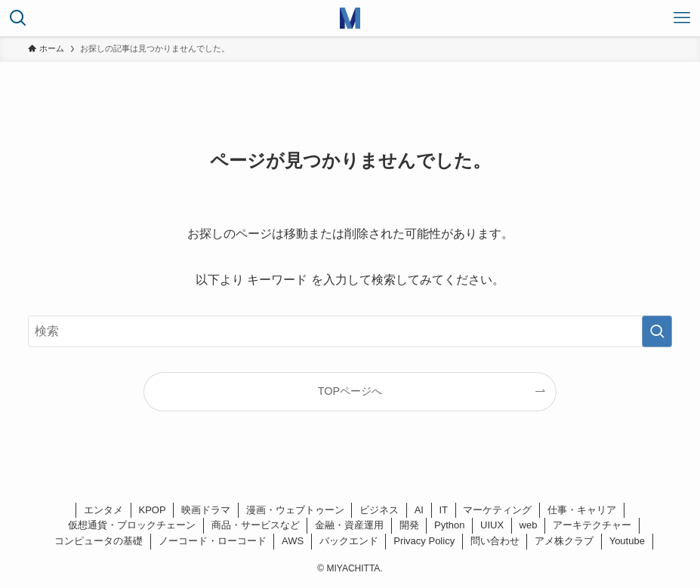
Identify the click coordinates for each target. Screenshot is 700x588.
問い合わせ (495, 541)
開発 (409, 525)
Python (449, 525)
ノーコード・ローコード (213, 541)
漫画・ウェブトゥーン (295, 510)
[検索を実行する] (657, 331)
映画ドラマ (206, 510)
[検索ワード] (350, 331)
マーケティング (497, 510)
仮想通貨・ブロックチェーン (132, 525)
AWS (293, 541)
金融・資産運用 (349, 525)
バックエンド (349, 541)
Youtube (627, 541)
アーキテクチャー (592, 525)
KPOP (153, 510)
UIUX (492, 525)
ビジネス (379, 510)
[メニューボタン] (682, 18)
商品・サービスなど (256, 525)
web (529, 525)
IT (443, 510)
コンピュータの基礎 (99, 541)
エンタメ (103, 510)
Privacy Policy (424, 541)
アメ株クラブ (564, 541)
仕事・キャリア (582, 510)
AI (419, 510)
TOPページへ (350, 391)
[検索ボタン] (18, 18)
